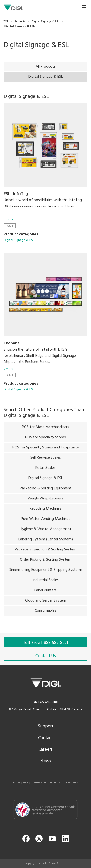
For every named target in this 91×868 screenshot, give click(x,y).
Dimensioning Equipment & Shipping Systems (46, 571)
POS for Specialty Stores (45, 438)
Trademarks (71, 783)
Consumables (45, 612)
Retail (10, 226)
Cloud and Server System (46, 602)
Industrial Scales (46, 581)
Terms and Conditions (47, 783)
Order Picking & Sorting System (46, 561)
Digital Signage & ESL (19, 240)
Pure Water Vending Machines (46, 520)
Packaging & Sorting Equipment (46, 490)
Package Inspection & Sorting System (45, 551)
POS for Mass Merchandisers (45, 428)
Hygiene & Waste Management (45, 530)
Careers (45, 750)
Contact (45, 738)
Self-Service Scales (46, 459)
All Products (46, 67)
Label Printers (45, 592)
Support (45, 726)
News (46, 761)
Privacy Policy (22, 783)
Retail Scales (45, 469)
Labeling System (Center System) (46, 541)
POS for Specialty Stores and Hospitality (46, 449)
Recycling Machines (45, 510)
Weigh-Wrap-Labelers (45, 500)
